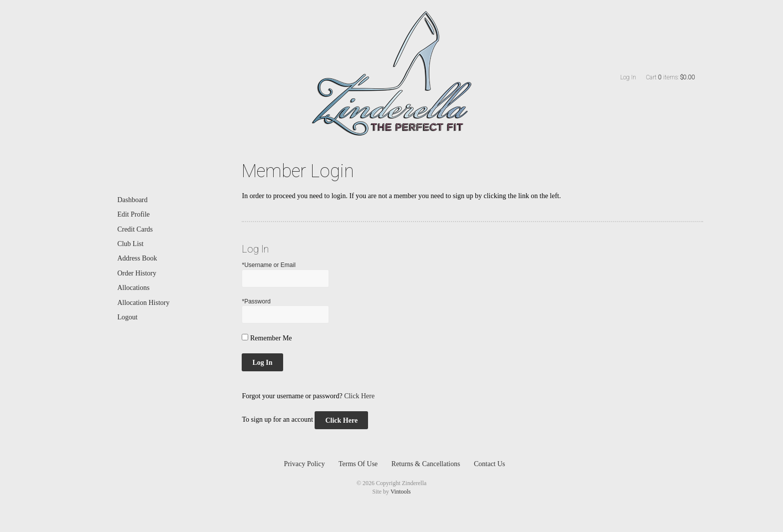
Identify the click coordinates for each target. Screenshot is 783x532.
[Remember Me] (245, 337)
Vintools (401, 492)
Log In (628, 77)
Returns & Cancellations (426, 464)
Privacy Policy (304, 464)
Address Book (137, 258)
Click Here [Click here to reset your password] (359, 396)
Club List (131, 244)
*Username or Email (268, 265)
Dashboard (133, 200)
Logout (127, 317)
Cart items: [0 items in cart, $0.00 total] (671, 77)
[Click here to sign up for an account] (341, 420)
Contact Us (490, 464)
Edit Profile (134, 214)
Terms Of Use (358, 464)
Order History (137, 273)
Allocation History (144, 303)
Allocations (134, 288)
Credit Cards (135, 229)
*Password (256, 301)
